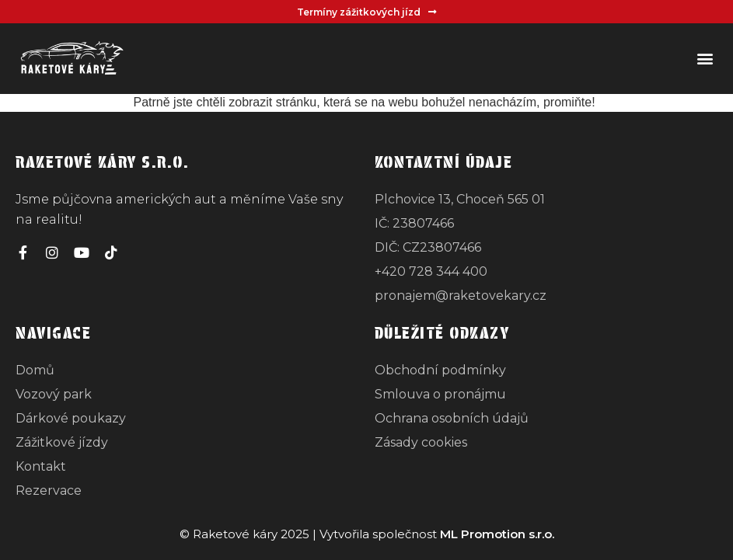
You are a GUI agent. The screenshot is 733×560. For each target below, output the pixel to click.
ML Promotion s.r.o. (497, 534)
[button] (705, 59)
